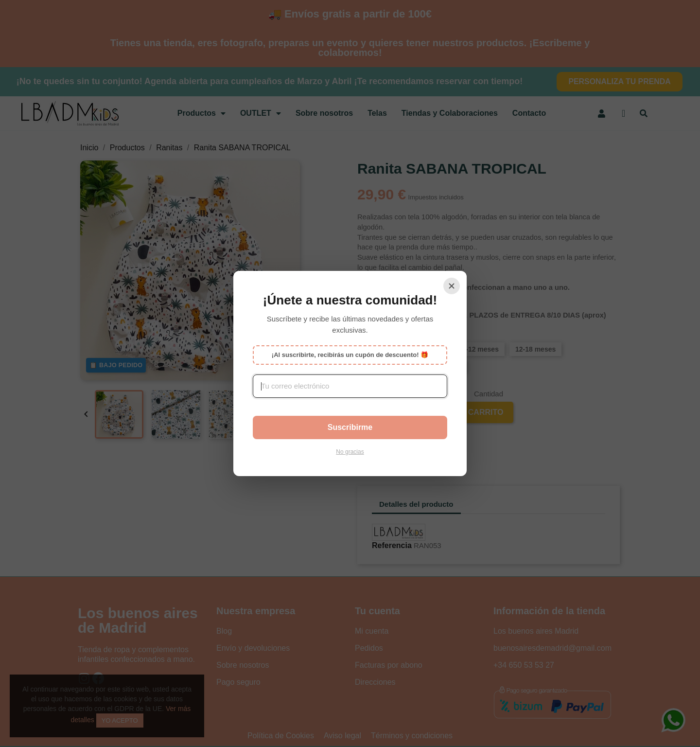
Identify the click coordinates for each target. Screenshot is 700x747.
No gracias (350, 452)
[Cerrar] (452, 286)
